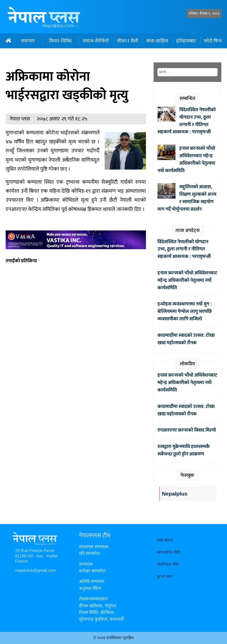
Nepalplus (175, 494)
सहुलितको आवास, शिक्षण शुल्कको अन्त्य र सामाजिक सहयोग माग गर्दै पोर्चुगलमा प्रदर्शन (187, 198)
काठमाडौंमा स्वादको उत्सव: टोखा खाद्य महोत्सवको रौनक (186, 339)
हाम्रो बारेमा (165, 540)
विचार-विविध (60, 41)
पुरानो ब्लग (165, 577)
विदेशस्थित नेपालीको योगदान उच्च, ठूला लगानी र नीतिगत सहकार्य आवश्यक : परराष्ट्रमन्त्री (187, 121)
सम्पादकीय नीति (168, 552)
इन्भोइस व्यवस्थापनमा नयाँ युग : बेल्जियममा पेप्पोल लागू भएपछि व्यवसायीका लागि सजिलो (185, 311)
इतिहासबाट (186, 41)
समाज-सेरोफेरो (96, 41)
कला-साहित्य (157, 41)
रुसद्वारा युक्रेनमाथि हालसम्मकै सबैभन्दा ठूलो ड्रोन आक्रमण (184, 450)
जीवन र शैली (127, 41)
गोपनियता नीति (168, 564)
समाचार (28, 41)
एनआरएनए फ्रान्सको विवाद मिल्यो (187, 430)
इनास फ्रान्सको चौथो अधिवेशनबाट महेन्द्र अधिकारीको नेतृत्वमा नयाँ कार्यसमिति (186, 159)
